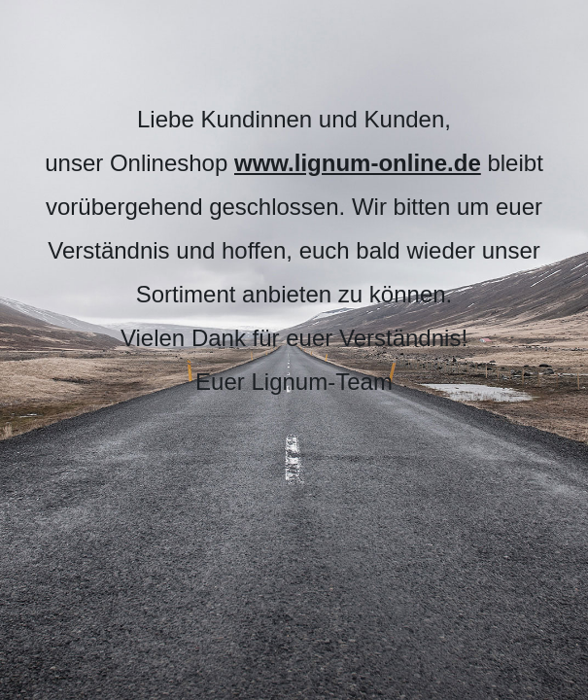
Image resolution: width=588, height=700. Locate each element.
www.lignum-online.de (358, 163)
